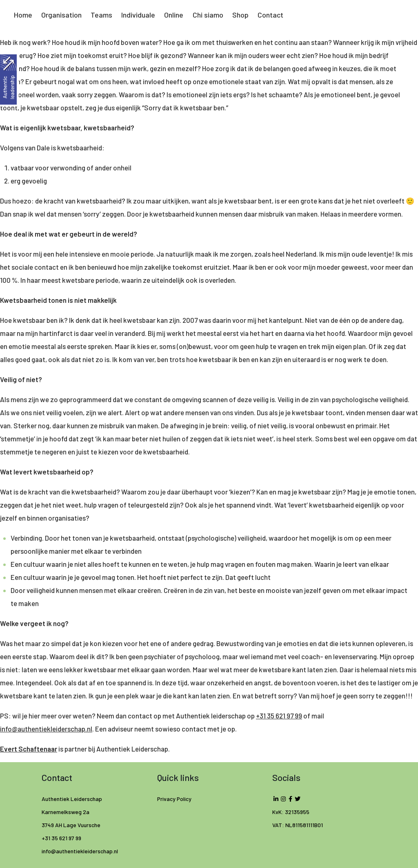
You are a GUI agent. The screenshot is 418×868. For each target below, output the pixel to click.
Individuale (138, 15)
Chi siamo (208, 15)
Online (174, 15)
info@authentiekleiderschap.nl (46, 729)
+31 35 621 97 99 (279, 716)
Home (23, 15)
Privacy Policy (174, 799)
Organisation (61, 15)
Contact (270, 15)
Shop (240, 15)
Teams (101, 15)
